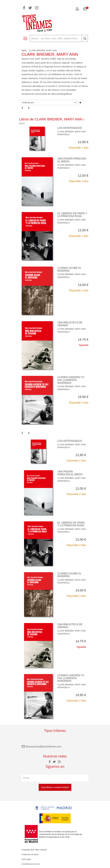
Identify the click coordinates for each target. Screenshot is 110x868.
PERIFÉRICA (64, 134)
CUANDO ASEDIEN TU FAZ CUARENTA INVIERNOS (71, 380)
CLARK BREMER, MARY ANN (72, 132)
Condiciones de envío (31, 864)
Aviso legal (26, 859)
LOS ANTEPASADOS (70, 128)
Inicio (24, 50)
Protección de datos (30, 854)
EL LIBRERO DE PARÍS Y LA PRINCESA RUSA (72, 215)
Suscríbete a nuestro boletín (55, 787)
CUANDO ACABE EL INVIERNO (69, 269)
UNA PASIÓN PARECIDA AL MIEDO (70, 473)
